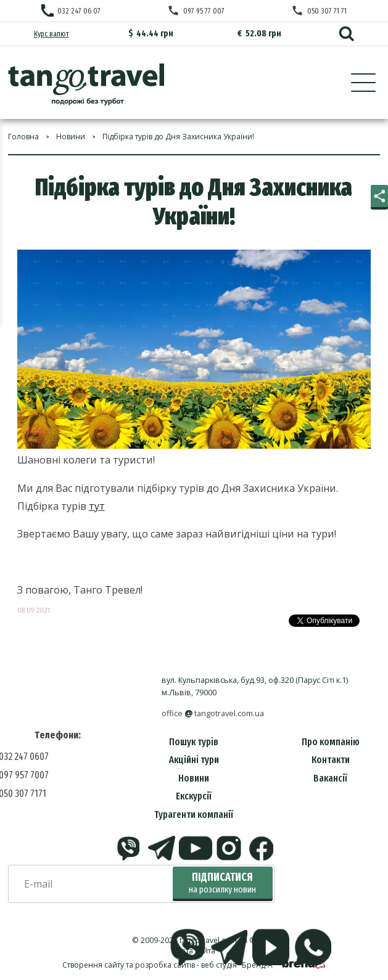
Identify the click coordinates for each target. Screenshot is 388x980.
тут (97, 506)
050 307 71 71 (327, 11)
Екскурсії (194, 796)
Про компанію (331, 742)
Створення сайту (93, 965)
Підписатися (222, 883)
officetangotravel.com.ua (213, 713)
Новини (194, 778)
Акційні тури (194, 760)
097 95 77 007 (204, 11)
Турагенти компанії (194, 815)
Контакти (331, 760)
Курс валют (52, 34)
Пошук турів (194, 742)
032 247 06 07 (79, 11)
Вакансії (330, 778)
